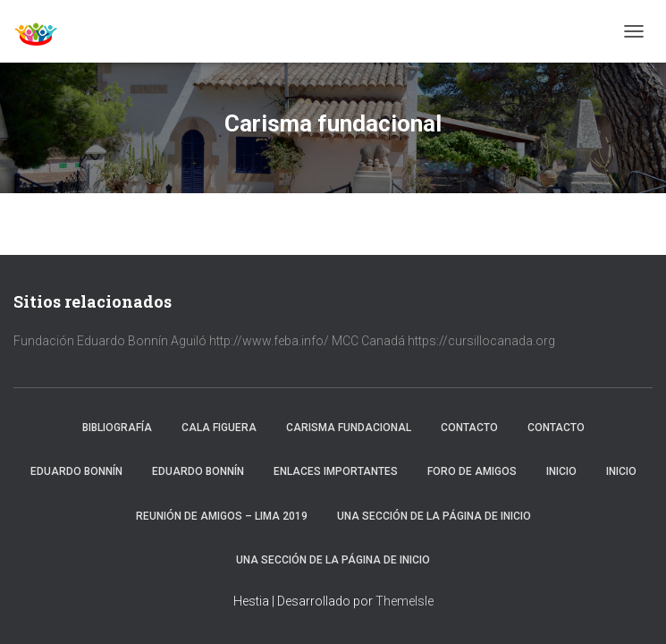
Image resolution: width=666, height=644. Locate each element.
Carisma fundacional (349, 428)
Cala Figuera (219, 428)
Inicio (561, 471)
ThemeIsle (405, 601)
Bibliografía (117, 428)
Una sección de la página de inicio (434, 516)
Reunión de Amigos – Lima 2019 (222, 516)
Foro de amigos (472, 471)
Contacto (469, 428)
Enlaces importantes (336, 471)
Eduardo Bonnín (76, 471)
